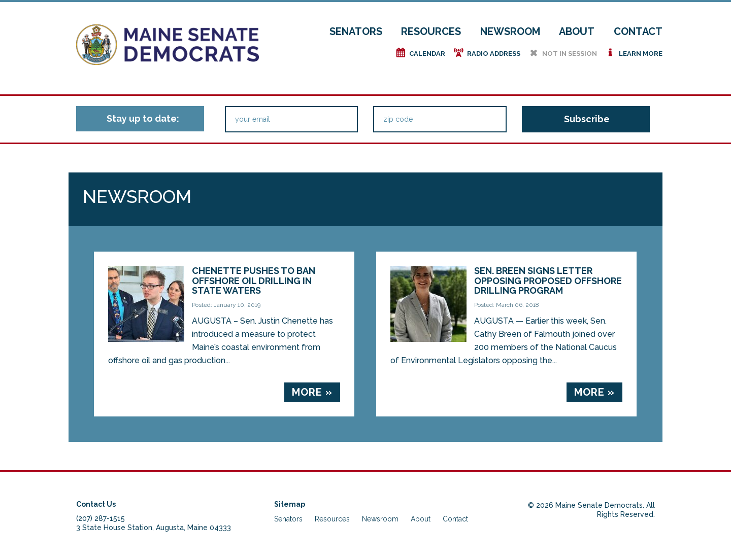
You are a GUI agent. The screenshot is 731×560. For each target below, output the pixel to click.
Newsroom (510, 31)
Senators (356, 31)
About (577, 31)
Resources (431, 31)
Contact (638, 31)
